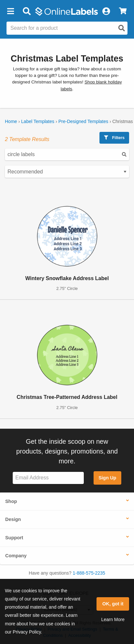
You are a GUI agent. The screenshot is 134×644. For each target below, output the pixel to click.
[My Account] (106, 11)
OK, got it (113, 604)
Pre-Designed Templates (83, 121)
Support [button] (14, 538)
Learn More (113, 619)
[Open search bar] (27, 11)
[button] (10, 11)
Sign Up (107, 478)
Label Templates (38, 121)
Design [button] (13, 519)
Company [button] (16, 556)
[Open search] (122, 28)
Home (11, 121)
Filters (114, 138)
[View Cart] (123, 11)
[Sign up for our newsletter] (48, 478)
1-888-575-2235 (89, 573)
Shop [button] (11, 501)
